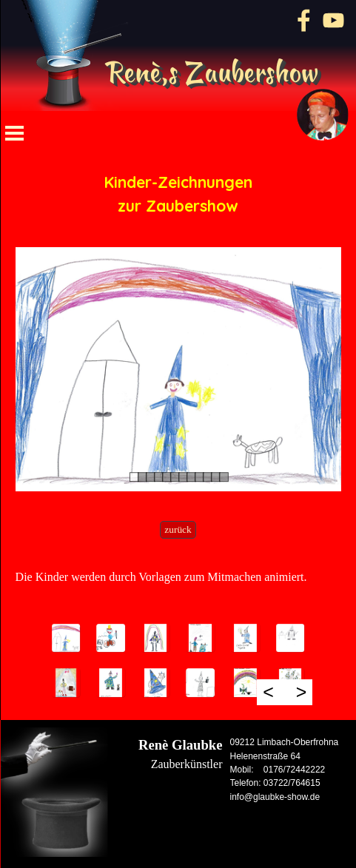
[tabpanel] (178, 194)
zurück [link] (178, 529)
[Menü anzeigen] (15, 133)
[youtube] (333, 20)
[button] (66, 638)
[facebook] (304, 20)
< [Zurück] (268, 692)
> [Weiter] (302, 692)
